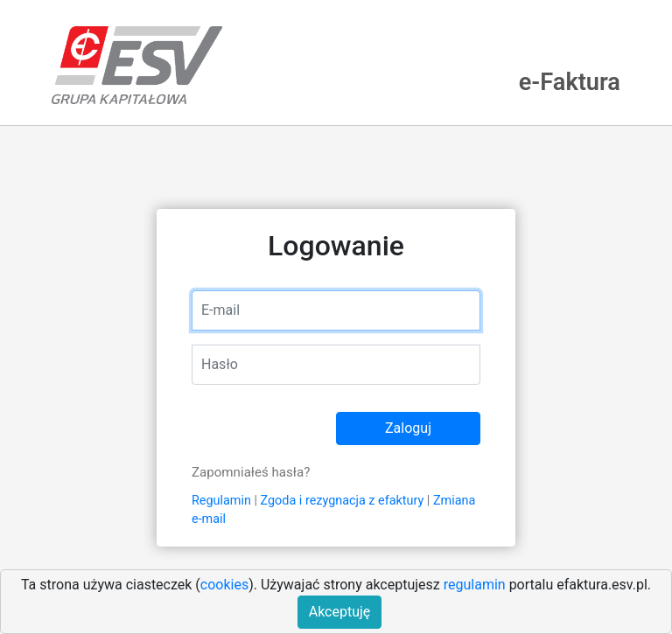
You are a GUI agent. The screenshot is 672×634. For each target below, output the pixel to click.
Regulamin (221, 501)
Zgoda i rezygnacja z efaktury (343, 501)
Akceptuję (340, 612)
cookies (224, 585)
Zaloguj (408, 428)
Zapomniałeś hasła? (251, 472)
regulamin (475, 585)
